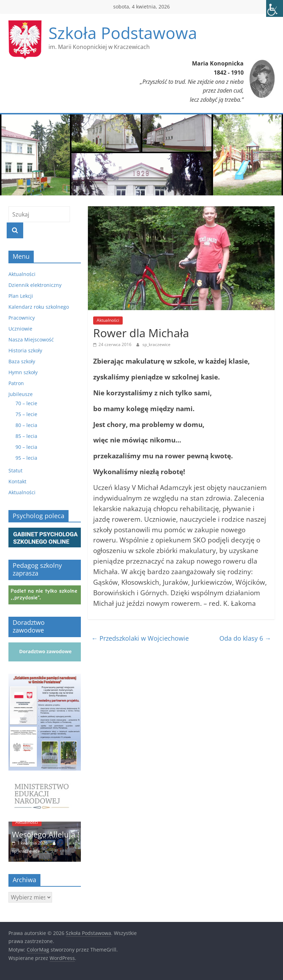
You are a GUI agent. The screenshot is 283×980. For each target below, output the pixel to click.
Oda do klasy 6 (245, 638)
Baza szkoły (22, 361)
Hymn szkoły (23, 372)
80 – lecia (26, 425)
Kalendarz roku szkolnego (39, 307)
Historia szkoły (25, 350)
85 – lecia (26, 436)
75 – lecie (26, 414)
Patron (16, 383)
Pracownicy (22, 318)
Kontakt (17, 481)
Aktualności (108, 320)
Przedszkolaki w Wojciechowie (140, 638)
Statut (15, 470)
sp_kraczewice (156, 344)
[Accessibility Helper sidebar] (275, 8)
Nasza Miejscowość (31, 340)
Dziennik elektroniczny (35, 285)
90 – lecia (26, 447)
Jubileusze (21, 394)
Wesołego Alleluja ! (46, 834)
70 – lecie (26, 403)
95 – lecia (26, 458)
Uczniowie (20, 329)
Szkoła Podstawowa (123, 33)
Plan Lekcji (21, 296)
